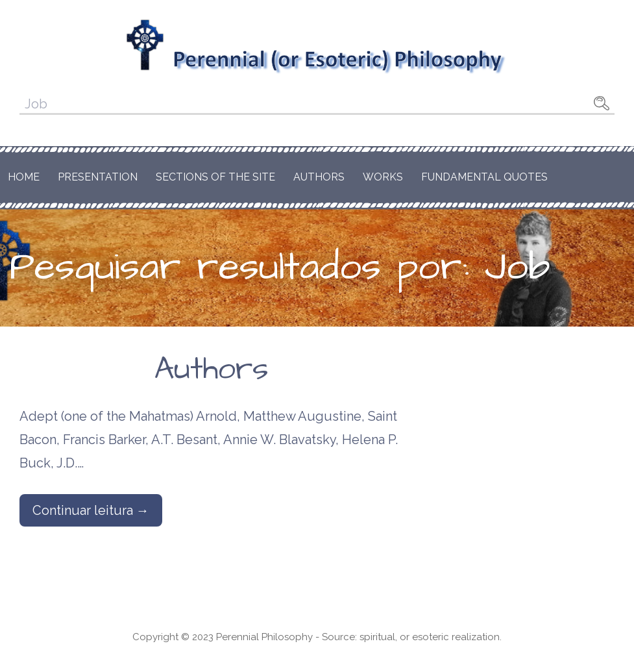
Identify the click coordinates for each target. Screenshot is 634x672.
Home (24, 177)
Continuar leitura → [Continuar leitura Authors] (91, 510)
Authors (319, 177)
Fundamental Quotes (484, 177)
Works (383, 177)
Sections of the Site (215, 177)
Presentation (98, 177)
